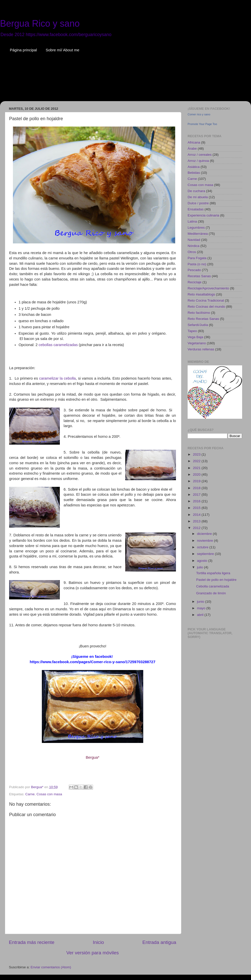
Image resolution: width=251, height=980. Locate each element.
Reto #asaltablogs (201, 294)
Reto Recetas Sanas (203, 319)
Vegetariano (197, 343)
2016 (197, 501)
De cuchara (196, 191)
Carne (30, 794)
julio (201, 567)
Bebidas (194, 173)
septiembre (206, 554)
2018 (197, 488)
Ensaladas (196, 209)
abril (201, 615)
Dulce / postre (198, 203)
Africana (194, 142)
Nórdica (194, 246)
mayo (202, 608)
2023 (197, 454)
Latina (192, 221)
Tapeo (192, 331)
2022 (197, 461)
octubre (203, 547)
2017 (197, 495)
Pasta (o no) (197, 264)
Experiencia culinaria (203, 215)
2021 (197, 468)
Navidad (194, 240)
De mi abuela (198, 197)
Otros (192, 252)
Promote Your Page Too (202, 124)
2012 (197, 528)
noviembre (205, 541)
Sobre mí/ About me (62, 50)
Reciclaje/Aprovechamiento (208, 288)
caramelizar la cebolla (57, 378)
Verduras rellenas (201, 349)
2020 (197, 475)
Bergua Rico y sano (40, 24)
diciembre (205, 534)
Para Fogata (197, 258)
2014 (197, 515)
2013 (197, 521)
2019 (197, 481)
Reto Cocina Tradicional (206, 300)
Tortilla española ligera (213, 573)
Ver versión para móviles (93, 953)
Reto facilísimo (199, 313)
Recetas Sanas (199, 276)
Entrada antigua (159, 942)
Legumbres (196, 228)
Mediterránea (198, 234)
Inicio (98, 942)
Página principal (23, 50)
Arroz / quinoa (198, 161)
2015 (197, 508)
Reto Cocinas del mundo (206, 307)
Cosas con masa (49, 794)
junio (201, 602)
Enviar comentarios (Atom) (51, 967)
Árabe (192, 149)
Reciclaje (195, 282)
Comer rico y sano (199, 114)
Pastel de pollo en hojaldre (216, 580)
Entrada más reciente (32, 942)
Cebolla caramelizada (213, 586)
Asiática (194, 167)
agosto (203, 561)
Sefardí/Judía (198, 325)
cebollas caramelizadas (58, 345)
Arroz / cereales (200, 155)
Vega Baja (195, 337)
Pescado (194, 270)
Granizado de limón (211, 593)
